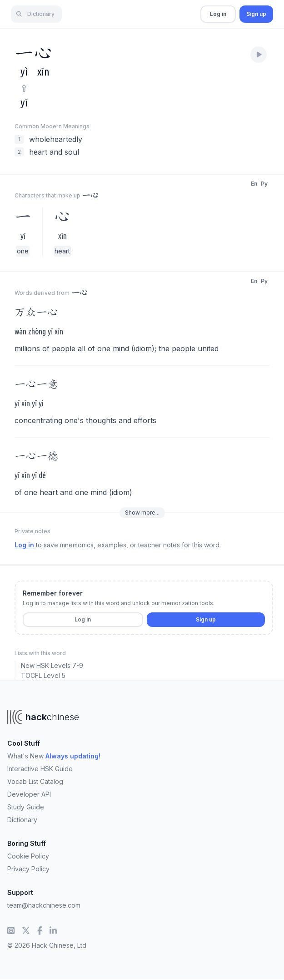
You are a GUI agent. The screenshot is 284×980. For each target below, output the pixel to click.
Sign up (256, 14)
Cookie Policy (28, 856)
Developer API (29, 794)
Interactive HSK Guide (40, 769)
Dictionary (22, 820)
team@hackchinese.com (44, 905)
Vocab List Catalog (35, 781)
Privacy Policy (28, 869)
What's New (54, 756)
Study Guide (26, 807)
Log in (218, 14)
